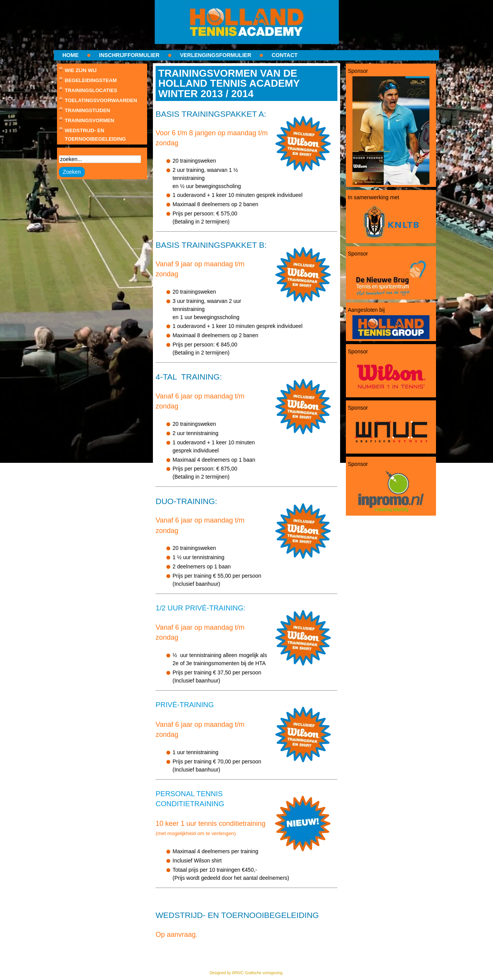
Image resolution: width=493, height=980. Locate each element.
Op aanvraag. (177, 935)
